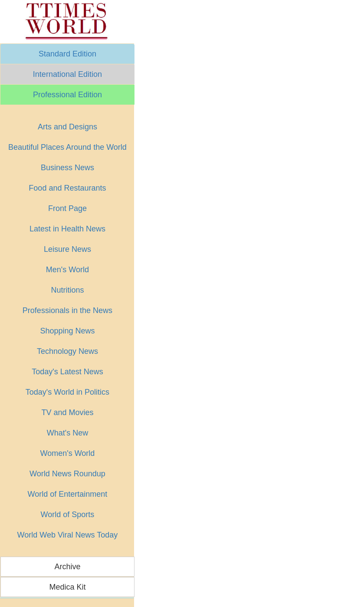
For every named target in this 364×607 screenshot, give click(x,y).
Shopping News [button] (67, 331)
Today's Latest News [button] (67, 372)
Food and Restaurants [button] (67, 188)
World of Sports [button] (68, 515)
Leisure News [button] (67, 249)
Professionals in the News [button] (67, 310)
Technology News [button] (67, 351)
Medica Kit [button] (67, 587)
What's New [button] (67, 433)
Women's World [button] (68, 453)
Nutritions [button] (67, 290)
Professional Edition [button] (67, 95)
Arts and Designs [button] (67, 127)
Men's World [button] (67, 270)
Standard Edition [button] (67, 54)
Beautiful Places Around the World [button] (67, 147)
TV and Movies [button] (67, 412)
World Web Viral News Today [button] (68, 535)
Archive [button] (67, 567)
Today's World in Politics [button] (67, 392)
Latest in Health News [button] (67, 229)
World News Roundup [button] (67, 474)
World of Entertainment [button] (68, 494)
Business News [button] (67, 168)
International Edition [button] (67, 74)
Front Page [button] (67, 208)
